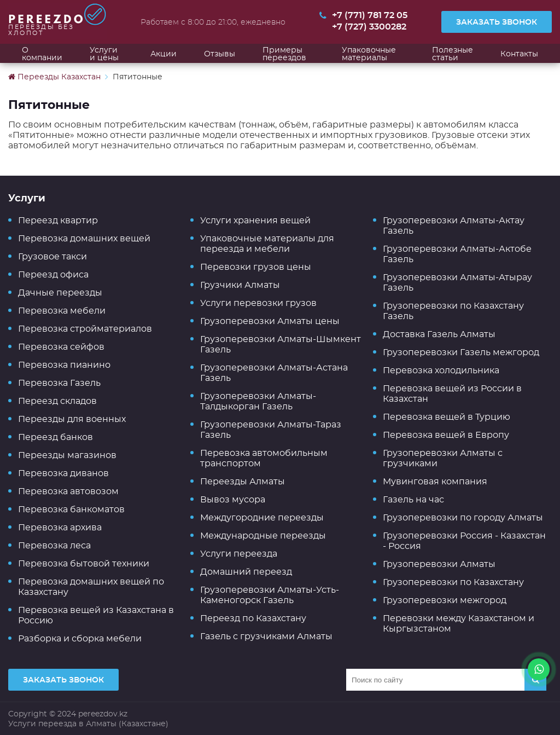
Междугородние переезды (262, 517)
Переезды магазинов (67, 455)
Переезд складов (57, 401)
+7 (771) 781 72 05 (370, 15)
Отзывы (220, 54)
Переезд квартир (58, 220)
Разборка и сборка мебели (80, 638)
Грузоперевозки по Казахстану (453, 582)
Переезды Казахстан (54, 77)
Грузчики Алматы (240, 285)
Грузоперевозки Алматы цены (270, 321)
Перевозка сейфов (61, 347)
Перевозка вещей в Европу (446, 435)
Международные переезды (263, 536)
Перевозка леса (54, 545)
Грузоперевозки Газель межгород (461, 352)
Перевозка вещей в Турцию (447, 417)
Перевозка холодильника (441, 370)
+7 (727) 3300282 (369, 27)
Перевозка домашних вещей (84, 238)
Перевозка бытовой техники (84, 563)
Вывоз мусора (233, 499)
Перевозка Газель (59, 383)
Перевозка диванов (63, 473)
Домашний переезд (246, 572)
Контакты (519, 54)
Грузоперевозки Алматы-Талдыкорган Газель (258, 401)
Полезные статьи (453, 54)
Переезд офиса (53, 274)
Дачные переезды (60, 293)
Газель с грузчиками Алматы (266, 636)
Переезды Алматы (243, 481)
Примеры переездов (284, 54)
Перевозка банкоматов (71, 509)
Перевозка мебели (62, 311)
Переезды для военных (72, 419)
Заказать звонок (497, 22)
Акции (164, 54)
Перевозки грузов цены (256, 267)
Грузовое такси (52, 256)
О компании (42, 54)
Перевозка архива (60, 527)
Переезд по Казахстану (253, 618)
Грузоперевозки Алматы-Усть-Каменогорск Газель (270, 595)
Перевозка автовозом (68, 491)
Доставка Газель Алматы (439, 334)
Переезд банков (56, 437)
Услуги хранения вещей (255, 220)
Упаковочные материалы (369, 54)
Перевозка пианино (64, 365)
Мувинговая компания (435, 481)
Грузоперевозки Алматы (439, 564)
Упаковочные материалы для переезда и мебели (267, 244)
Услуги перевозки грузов (258, 303)
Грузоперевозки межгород (445, 600)
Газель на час (413, 499)
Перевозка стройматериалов (85, 329)
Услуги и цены (104, 54)
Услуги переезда (239, 554)
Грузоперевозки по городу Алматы (463, 517)
